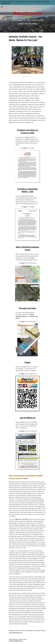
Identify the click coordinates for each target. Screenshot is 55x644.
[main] (27, 19)
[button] (2, 7)
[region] (27, 2)
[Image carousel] (27, 62)
